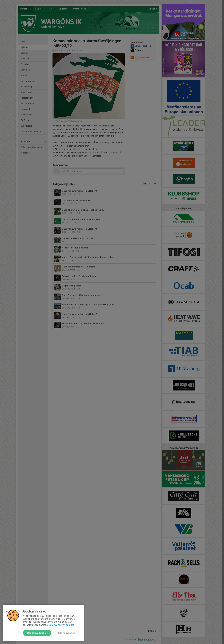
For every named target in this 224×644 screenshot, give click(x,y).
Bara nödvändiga (66, 633)
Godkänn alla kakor (37, 633)
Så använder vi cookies (61, 625)
